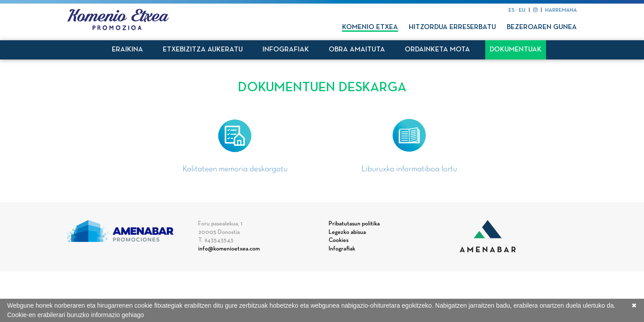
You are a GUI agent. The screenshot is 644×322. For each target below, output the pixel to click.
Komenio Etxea (370, 27)
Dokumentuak (516, 50)
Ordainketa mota (437, 50)
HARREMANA (561, 10)
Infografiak (286, 50)
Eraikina (127, 50)
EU (522, 10)
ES (512, 10)
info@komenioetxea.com (229, 249)
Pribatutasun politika (354, 224)
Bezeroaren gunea (542, 27)
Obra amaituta (357, 50)
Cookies (339, 241)
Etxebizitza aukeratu (203, 50)
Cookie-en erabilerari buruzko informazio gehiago (76, 315)
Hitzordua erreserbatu (452, 27)
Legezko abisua (347, 233)
